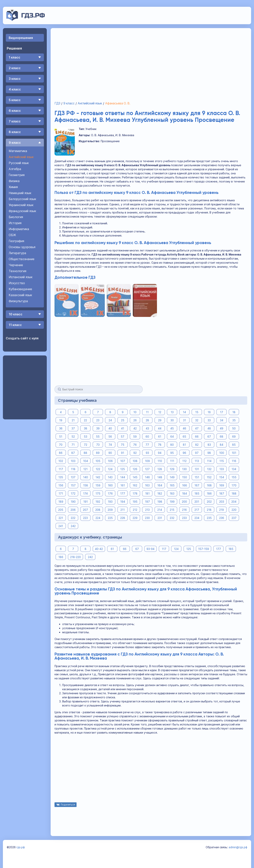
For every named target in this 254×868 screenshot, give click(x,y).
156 (61, 485)
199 (172, 501)
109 (147, 461)
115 (221, 461)
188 (234, 493)
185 (197, 493)
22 (85, 420)
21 (73, 420)
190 (73, 501)
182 (160, 493)
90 (110, 453)
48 (209, 428)
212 (135, 510)
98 (209, 453)
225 (110, 518)
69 (234, 436)
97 (197, 453)
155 (234, 477)
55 (98, 436)
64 (172, 436)
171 (61, 493)
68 (222, 436)
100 (221, 453)
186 (209, 493)
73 (98, 444)
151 (197, 477)
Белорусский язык (22, 199)
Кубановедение (20, 289)
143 (110, 477)
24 (110, 420)
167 (197, 485)
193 (110, 501)
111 (172, 461)
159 (98, 485)
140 (85, 477)
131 (197, 469)
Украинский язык (21, 205)
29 (160, 420)
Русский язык (19, 163)
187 (221, 493)
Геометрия (17, 175)
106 (110, 461)
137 (73, 477)
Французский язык (22, 211)
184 (184, 493)
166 (184, 485)
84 (222, 444)
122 (98, 469)
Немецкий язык (20, 193)
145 (135, 477)
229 (135, 518)
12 (160, 412)
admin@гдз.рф (238, 847)
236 (221, 518)
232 (172, 518)
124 (110, 469)
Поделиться (68, 805)
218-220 (75, 557)
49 (222, 428)
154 (221, 477)
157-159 (204, 549)
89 (98, 453)
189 (61, 501)
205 (61, 510)
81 (184, 444)
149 (172, 477)
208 (98, 510)
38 (85, 428)
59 (135, 436)
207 (85, 510)
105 (98, 461)
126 (135, 469)
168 (209, 485)
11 (147, 412)
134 (234, 469)
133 (221, 469)
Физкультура (18, 301)
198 (160, 501)
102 (61, 461)
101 (234, 453)
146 (147, 477)
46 (184, 428)
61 (160, 436)
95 (172, 453)
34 (221, 420)
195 (135, 501)
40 (110, 428)
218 (209, 510)
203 (221, 501)
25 (122, 420)
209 (110, 510)
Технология (17, 271)
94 (160, 453)
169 (221, 485)
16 (209, 412)
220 (234, 510)
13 (172, 412)
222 (73, 518)
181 (147, 493)
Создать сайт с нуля (22, 338)
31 (184, 420)
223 (85, 518)
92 (135, 453)
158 (85, 485)
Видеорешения (21, 38)
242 (73, 526)
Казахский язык (20, 295)
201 (197, 501)
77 (147, 444)
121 (85, 469)
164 (160, 485)
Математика (18, 151)
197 (147, 501)
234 (197, 518)
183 (172, 493)
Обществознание (22, 259)
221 (61, 518)
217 (197, 510)
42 (135, 428)
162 (135, 485)
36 (61, 428)
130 (184, 469)
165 (172, 485)
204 (234, 501)
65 (184, 436)
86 (61, 453)
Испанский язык (21, 277)
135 (61, 477)
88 (85, 453)
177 (122, 493)
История (15, 223)
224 (98, 518)
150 (184, 477)
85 (234, 444)
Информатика (19, 229)
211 (123, 510)
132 (209, 469)
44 (160, 428)
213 (147, 510)
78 (160, 444)
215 (172, 510)
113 (197, 461)
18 (234, 412)
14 (184, 412)
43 (147, 428)
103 (73, 461)
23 (98, 420)
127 (147, 469)
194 (122, 501)
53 (85, 436)
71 (73, 444)
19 (61, 420)
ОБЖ (12, 235)
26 (135, 420)
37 (73, 428)
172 (73, 493)
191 (85, 501)
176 (110, 493)
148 (160, 477)
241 (61, 526)
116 (234, 461)
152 (209, 477)
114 (209, 461)
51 (61, 436)
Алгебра (15, 169)
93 (147, 453)
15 (197, 412)
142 (98, 477)
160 (110, 485)
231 (160, 518)
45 (172, 428)
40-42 (99, 549)
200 (184, 501)
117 (61, 469)
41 (123, 428)
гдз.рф (21, 847)
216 (184, 510)
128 (160, 469)
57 (123, 436)
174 (85, 493)
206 (73, 510)
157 (73, 485)
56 (110, 436)
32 (197, 420)
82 (197, 444)
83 (209, 444)
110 (160, 461)
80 (172, 444)
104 (85, 461)
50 (234, 428)
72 (85, 444)
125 (123, 469)
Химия (13, 187)
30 (172, 420)
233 (184, 518)
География (16, 241)
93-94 (150, 549)
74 (110, 444)
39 (98, 428)
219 (222, 510)
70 (61, 444)
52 (73, 436)
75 (123, 444)
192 (98, 501)
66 (197, 436)
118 (73, 469)
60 (147, 436)
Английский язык (21, 157)
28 (147, 420)
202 (209, 501)
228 (122, 518)
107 (122, 461)
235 (209, 518)
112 (184, 461)
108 (135, 461)
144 (122, 477)
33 (209, 420)
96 (184, 453)
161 (122, 485)
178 (135, 493)
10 (135, 412)
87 (73, 453)
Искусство (17, 283)
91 (123, 453)
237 (234, 518)
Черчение (16, 265)
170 (234, 485)
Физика (14, 181)
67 (209, 436)
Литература (17, 253)
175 (98, 493)
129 (172, 469)
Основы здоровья (22, 247)
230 (147, 518)
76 (135, 444)
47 (197, 428)
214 (160, 510)
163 (147, 485)
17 (222, 412)
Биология (16, 217)
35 (234, 420)
